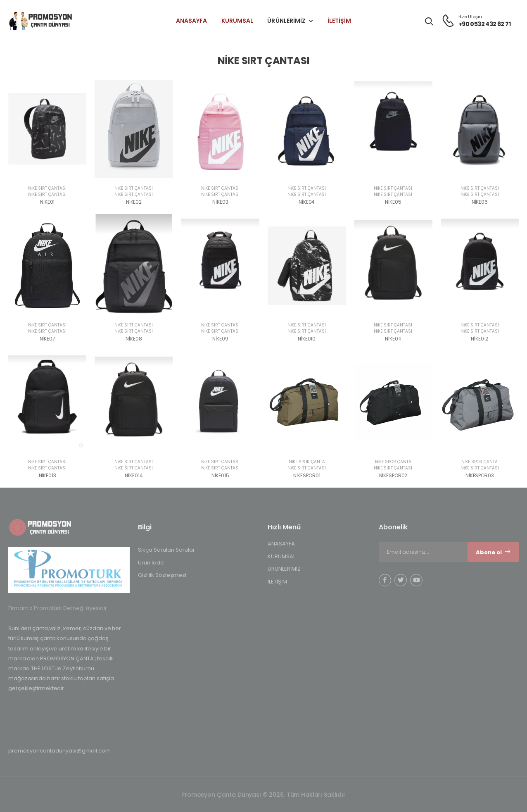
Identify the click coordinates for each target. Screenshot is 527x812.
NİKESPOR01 (307, 475)
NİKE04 (307, 202)
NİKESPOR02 (393, 475)
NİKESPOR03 (480, 475)
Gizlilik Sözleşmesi (162, 575)
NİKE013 (47, 475)
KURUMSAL (237, 21)
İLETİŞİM (339, 21)
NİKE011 (393, 339)
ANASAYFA (192, 21)
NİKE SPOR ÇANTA (307, 462)
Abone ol (493, 552)
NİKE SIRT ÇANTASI (47, 188)
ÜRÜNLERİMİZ (286, 21)
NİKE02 (134, 202)
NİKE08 (134, 339)
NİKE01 (47, 202)
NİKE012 (480, 339)
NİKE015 (220, 475)
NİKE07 (47, 339)
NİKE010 (307, 339)
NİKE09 (220, 339)
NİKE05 (393, 202)
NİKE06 (480, 202)
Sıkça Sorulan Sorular (166, 550)
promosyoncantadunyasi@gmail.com (59, 751)
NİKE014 (134, 475)
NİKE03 (220, 202)
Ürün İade (151, 563)
